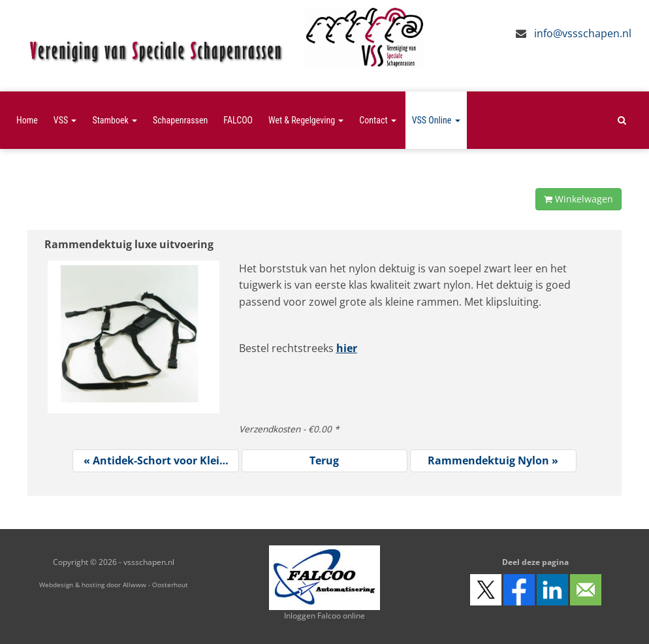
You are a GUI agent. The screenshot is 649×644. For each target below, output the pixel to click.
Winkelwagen (578, 199)
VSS (65, 120)
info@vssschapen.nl (583, 33)
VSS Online (436, 120)
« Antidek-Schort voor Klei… (156, 460)
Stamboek (115, 120)
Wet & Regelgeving (306, 120)
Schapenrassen (180, 120)
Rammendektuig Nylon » (493, 460)
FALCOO (238, 120)
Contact (377, 120)
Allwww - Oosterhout (155, 585)
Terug (324, 460)
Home (27, 120)
